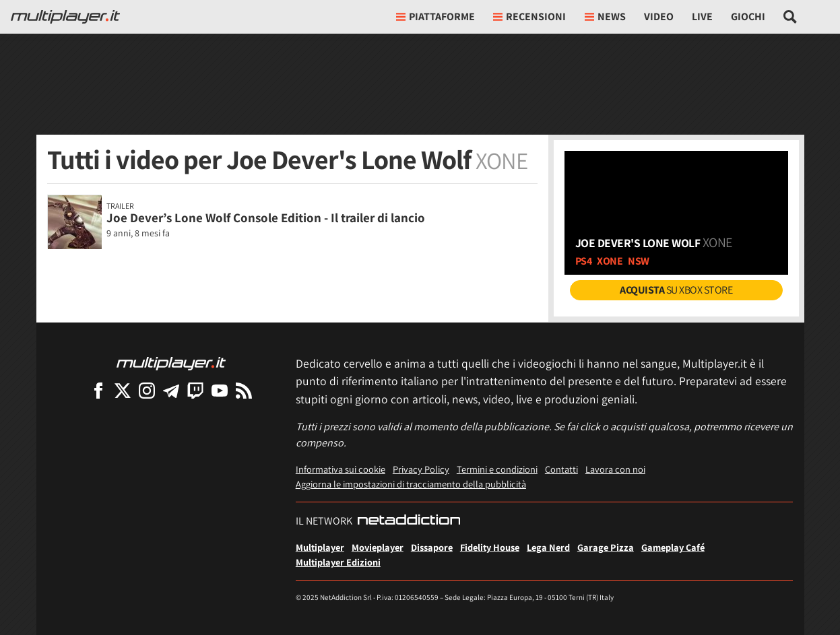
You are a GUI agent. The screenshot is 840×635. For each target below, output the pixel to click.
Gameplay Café (673, 547)
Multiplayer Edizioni (338, 562)
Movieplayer (378, 547)
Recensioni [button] (529, 16)
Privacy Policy (421, 469)
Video (659, 16)
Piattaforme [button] (435, 16)
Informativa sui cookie (341, 469)
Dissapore (432, 547)
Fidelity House (490, 547)
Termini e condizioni (497, 469)
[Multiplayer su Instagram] (147, 390)
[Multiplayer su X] (123, 390)
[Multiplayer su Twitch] (195, 390)
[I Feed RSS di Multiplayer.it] (244, 390)
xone (610, 261)
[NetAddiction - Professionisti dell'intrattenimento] (409, 521)
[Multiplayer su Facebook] (98, 390)
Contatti (561, 469)
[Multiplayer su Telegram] (171, 390)
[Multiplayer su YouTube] (220, 390)
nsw (639, 261)
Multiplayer (320, 547)
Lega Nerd (548, 547)
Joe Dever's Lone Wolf (654, 242)
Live (702, 16)
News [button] (605, 16)
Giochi (748, 16)
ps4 (584, 261)
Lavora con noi (615, 469)
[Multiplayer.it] (65, 17)
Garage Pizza (606, 547)
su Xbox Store (676, 290)
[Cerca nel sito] (790, 17)
